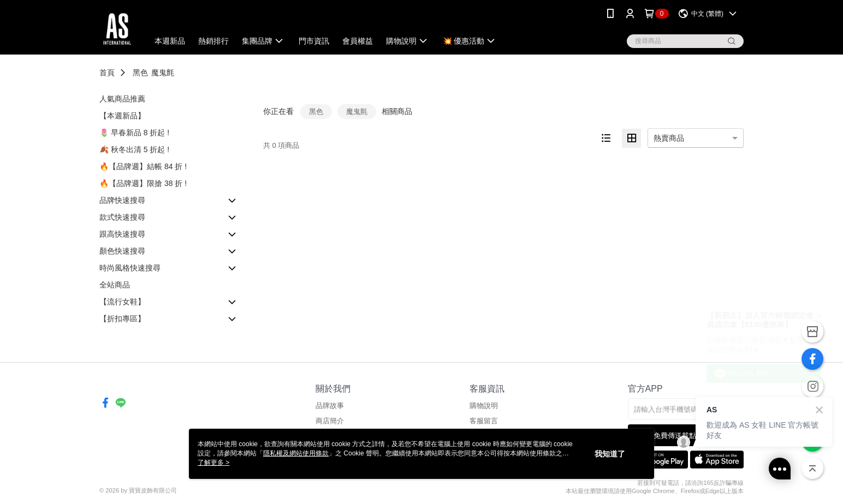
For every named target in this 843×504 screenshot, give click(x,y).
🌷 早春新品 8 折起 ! (134, 133)
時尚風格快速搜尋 (130, 268)
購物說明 (484, 406)
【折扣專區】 (122, 319)
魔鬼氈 (163, 73)
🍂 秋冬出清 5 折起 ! (134, 149)
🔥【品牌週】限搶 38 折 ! (143, 183)
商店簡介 (330, 421)
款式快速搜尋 (122, 217)
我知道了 (610, 454)
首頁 (107, 73)
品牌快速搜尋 (122, 200)
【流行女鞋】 (122, 302)
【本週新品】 (122, 116)
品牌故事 (330, 406)
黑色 (140, 73)
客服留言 (484, 421)
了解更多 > (213, 463)
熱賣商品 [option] (669, 138)
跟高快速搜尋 (122, 234)
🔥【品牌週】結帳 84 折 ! (143, 166)
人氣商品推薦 (122, 99)
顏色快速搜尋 (122, 251)
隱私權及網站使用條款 (296, 453)
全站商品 (115, 285)
